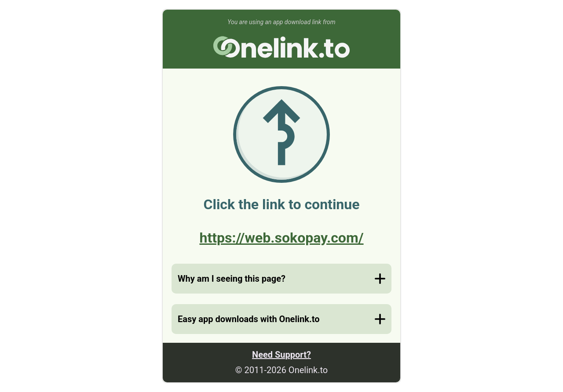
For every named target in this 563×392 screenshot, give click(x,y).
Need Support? (281, 355)
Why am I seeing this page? (232, 279)
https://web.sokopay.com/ (281, 238)
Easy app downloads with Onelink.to (249, 319)
